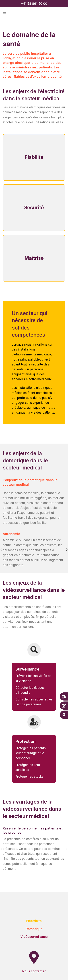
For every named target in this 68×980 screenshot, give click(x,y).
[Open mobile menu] (5, 14)
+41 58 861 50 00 (34, 4)
